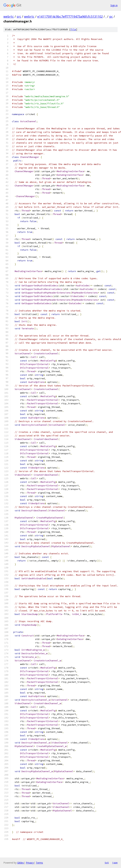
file (73, 29)
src (19, 16)
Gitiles (21, 863)
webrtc (9, 16)
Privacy (30, 863)
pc (111, 16)
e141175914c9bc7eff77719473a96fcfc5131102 (70, 16)
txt (107, 863)
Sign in (114, 5)
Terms (39, 863)
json (115, 863)
